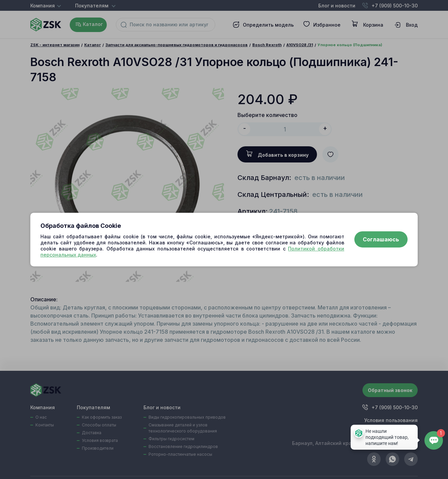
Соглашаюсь (381, 240)
